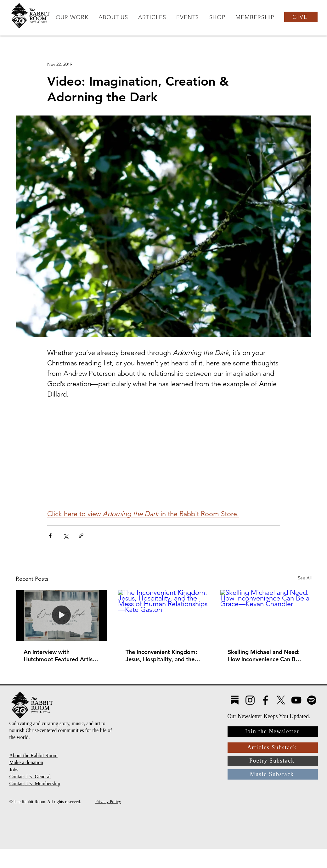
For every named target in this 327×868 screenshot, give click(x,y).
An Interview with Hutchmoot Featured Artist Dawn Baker (59, 656)
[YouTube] (296, 700)
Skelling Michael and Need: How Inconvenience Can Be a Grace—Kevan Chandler (266, 656)
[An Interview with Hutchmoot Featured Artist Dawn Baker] (62, 615)
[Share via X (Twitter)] (66, 536)
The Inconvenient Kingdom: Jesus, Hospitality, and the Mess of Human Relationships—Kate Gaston (162, 656)
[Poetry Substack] (273, 761)
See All (305, 578)
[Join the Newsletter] (273, 732)
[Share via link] (81, 536)
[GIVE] (301, 17)
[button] (72, 17)
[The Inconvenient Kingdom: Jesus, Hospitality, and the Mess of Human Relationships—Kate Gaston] (163, 615)
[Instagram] (250, 700)
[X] (281, 700)
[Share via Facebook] (50, 536)
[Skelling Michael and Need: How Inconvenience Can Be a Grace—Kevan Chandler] (266, 615)
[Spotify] (312, 700)
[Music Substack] (273, 774)
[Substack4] (235, 700)
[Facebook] (265, 700)
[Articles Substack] (273, 748)
